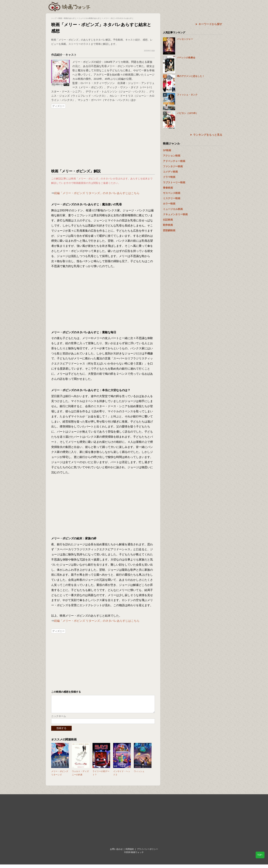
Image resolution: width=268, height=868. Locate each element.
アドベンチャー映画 (174, 161)
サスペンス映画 (172, 193)
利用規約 (130, 853)
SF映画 (167, 150)
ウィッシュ (139, 775)
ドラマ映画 (169, 177)
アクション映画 (172, 156)
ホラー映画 (169, 204)
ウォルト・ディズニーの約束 (80, 777)
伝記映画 (168, 220)
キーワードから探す (210, 24)
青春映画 (168, 188)
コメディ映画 (170, 172)
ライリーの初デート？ (101, 777)
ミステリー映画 (172, 198)
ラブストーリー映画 (174, 182)
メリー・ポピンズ (83, 62)
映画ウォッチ (70, 6)
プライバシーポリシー (147, 853)
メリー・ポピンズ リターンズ (60, 777)
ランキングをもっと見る (208, 135)
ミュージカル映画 (173, 209)
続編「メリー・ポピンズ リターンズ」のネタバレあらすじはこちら (97, 193)
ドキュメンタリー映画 (175, 214)
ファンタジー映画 (173, 166)
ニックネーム (59, 720)
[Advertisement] (103, 139)
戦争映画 (168, 225)
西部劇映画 (169, 230)
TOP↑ (260, 855)
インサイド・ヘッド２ (122, 777)
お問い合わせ (116, 853)
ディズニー (58, 106)
